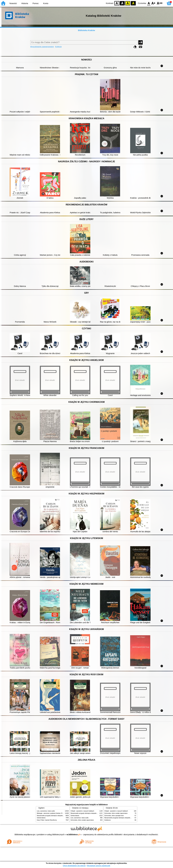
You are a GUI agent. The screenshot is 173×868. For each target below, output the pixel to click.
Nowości (13, 3)
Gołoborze (108, 820)
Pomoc (36, 3)
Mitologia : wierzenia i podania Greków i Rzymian (52, 813)
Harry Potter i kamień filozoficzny (47, 820)
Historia (25, 3)
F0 (149, 3)
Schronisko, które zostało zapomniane (82, 820)
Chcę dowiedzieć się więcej (74, 866)
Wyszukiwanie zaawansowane (42, 47)
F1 (153, 3)
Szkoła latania (41, 818)
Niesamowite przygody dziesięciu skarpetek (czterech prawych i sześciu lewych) (61, 816)
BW (122, 3)
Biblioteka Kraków (87, 30)
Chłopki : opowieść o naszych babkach (82, 811)
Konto (46, 3)
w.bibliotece (73, 835)
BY (133, 3)
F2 (160, 3)
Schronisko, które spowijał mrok (114, 816)
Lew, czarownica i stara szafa (46, 811)
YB (128, 3)
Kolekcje (58, 47)
